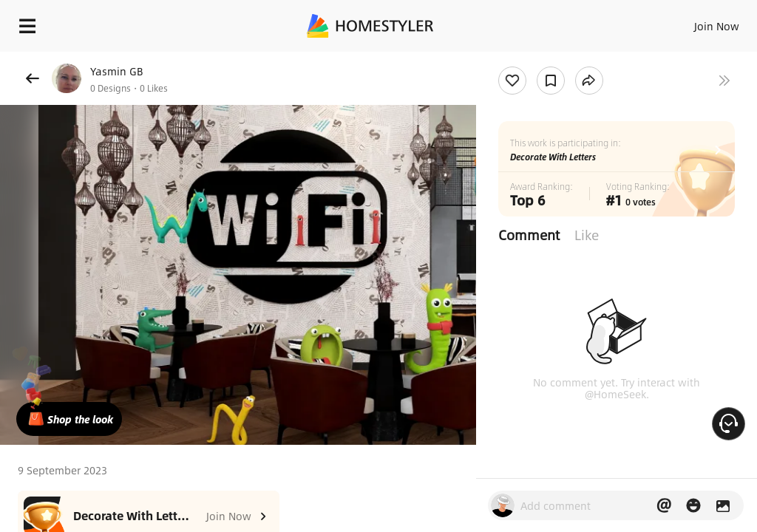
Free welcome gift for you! (568, 59)
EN (697, 22)
